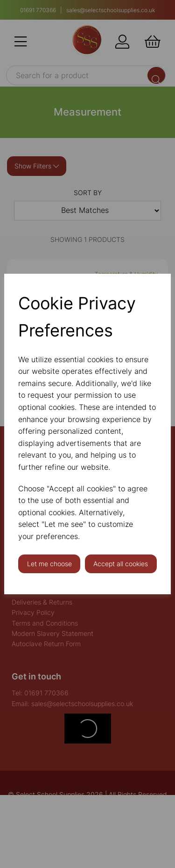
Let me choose (49, 564)
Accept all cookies (121, 564)
